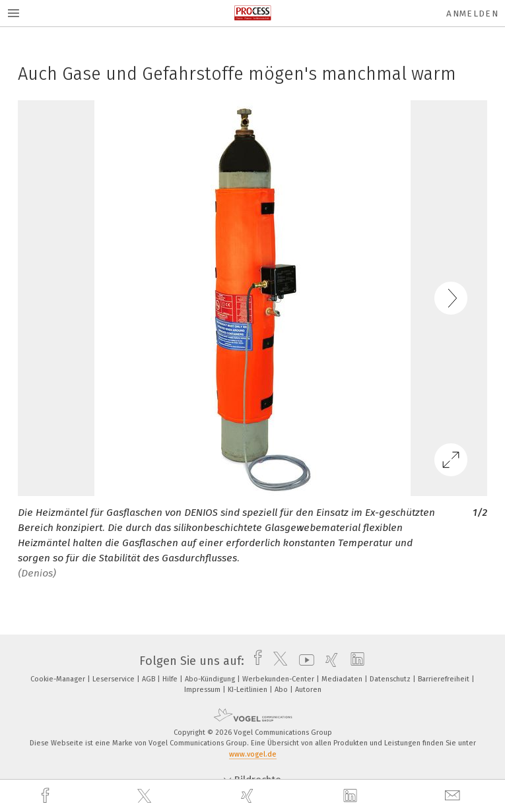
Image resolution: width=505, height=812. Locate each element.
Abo (282, 690)
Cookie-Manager (59, 679)
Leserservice (115, 679)
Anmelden (472, 14)
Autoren (308, 690)
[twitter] (146, 796)
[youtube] (303, 661)
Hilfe (171, 679)
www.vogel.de (253, 754)
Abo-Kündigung (211, 679)
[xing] (249, 796)
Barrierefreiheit (445, 679)
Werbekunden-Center (279, 679)
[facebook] (47, 796)
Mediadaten (343, 679)
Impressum (203, 690)
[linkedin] (352, 796)
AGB (150, 679)
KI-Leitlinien (249, 690)
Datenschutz (391, 679)
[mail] (454, 796)
